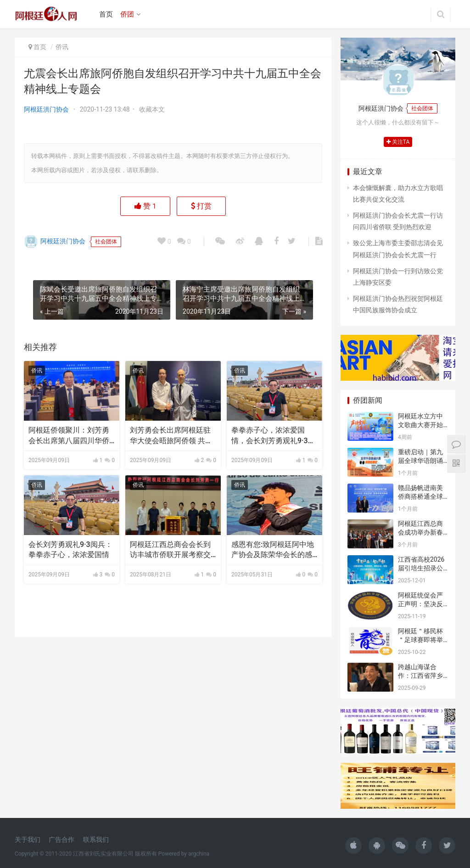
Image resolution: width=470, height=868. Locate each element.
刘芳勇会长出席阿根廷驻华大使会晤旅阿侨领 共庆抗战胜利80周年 (171, 436)
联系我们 (96, 840)
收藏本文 (152, 109)
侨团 (127, 14)
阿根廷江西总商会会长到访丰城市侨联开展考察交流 (170, 550)
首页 (106, 14)
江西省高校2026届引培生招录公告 (421, 568)
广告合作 (62, 840)
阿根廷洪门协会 (46, 109)
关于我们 (28, 840)
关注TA (398, 142)
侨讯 (62, 47)
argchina (199, 854)
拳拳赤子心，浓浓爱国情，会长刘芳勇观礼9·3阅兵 (273, 436)
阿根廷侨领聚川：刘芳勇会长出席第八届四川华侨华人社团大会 (69, 436)
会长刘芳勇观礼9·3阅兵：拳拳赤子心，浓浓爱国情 (70, 550)
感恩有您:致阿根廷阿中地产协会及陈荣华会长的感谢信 (273, 550)
